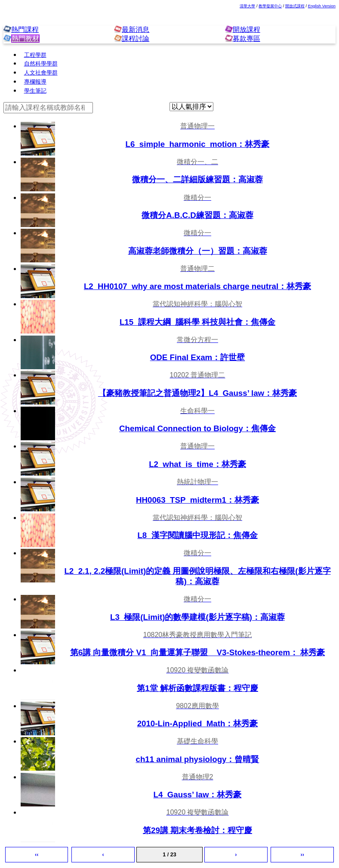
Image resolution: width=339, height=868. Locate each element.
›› (302, 855)
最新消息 (136, 30)
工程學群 (35, 55)
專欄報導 (35, 82)
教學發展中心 (270, 6)
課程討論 (136, 39)
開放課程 (247, 30)
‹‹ (37, 855)
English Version (322, 6)
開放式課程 (295, 6)
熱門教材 (25, 38)
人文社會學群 (41, 73)
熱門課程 (25, 30)
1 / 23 (169, 855)
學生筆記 (35, 91)
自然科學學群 (41, 64)
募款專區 (247, 39)
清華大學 (247, 6)
